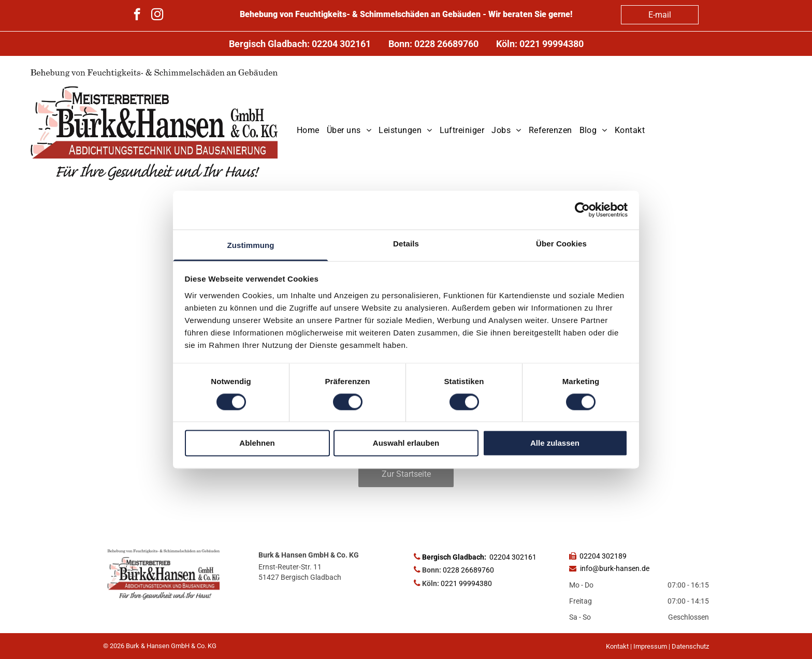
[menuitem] (308, 130)
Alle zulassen (555, 443)
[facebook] (137, 16)
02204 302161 (341, 44)
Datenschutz (690, 646)
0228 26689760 (446, 44)
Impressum (650, 646)
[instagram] (157, 16)
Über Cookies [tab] (561, 244)
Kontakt (617, 646)
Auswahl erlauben (406, 443)
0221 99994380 (552, 44)
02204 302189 (603, 556)
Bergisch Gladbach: (454, 557)
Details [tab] (406, 244)
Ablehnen (257, 443)
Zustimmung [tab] (251, 245)
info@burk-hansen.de (615, 568)
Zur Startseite (406, 474)
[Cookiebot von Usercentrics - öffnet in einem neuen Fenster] (582, 210)
